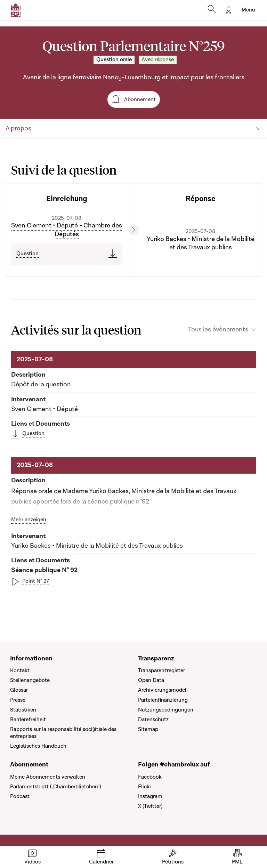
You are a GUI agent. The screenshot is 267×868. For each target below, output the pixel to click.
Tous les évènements (218, 330)
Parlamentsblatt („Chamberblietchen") (55, 787)
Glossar (19, 690)
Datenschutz (153, 720)
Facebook (150, 777)
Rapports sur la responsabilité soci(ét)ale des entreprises (63, 733)
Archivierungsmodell (163, 690)
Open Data (151, 680)
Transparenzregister (161, 670)
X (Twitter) (150, 806)
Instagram (150, 796)
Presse (18, 700)
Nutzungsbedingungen (166, 710)
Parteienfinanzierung (163, 700)
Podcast (20, 796)
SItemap (148, 729)
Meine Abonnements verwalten (48, 777)
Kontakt (20, 670)
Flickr (145, 787)
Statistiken (23, 710)
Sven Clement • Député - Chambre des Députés (67, 230)
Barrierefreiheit (28, 720)
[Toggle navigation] (248, 10)
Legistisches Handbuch (38, 746)
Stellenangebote (30, 680)
